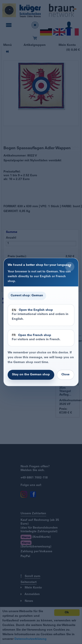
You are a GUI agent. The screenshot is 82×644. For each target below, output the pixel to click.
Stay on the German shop (31, 375)
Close (65, 375)
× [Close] (70, 267)
